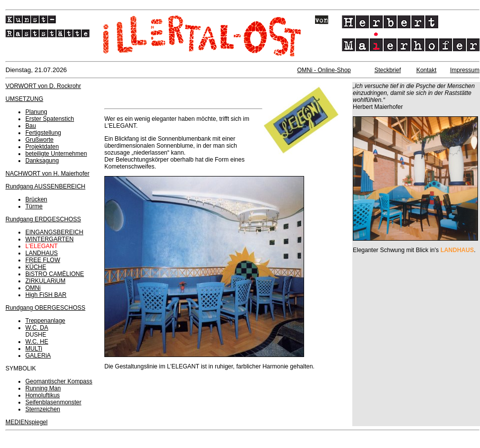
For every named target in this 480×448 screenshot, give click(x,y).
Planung (36, 112)
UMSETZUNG (24, 99)
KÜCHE (36, 267)
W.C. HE (37, 342)
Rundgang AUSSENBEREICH (45, 186)
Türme (34, 206)
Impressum (465, 70)
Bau (31, 126)
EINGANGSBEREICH (54, 232)
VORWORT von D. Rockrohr (43, 86)
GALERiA (38, 356)
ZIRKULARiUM (45, 281)
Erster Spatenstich (50, 119)
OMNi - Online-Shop (324, 70)
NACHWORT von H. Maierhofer (47, 174)
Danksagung (42, 161)
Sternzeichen (43, 409)
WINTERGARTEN (49, 239)
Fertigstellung (43, 133)
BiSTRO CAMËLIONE (55, 274)
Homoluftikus (42, 395)
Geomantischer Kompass (59, 381)
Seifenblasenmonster (53, 402)
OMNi (33, 288)
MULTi (34, 349)
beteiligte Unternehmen (56, 154)
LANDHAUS (41, 253)
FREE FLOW (43, 260)
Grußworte (40, 140)
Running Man (43, 388)
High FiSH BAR (46, 295)
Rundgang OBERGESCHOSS (45, 308)
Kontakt (427, 70)
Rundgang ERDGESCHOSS (43, 219)
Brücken (36, 199)
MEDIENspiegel (27, 422)
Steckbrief (387, 70)
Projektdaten (42, 147)
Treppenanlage (45, 321)
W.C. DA (37, 328)
